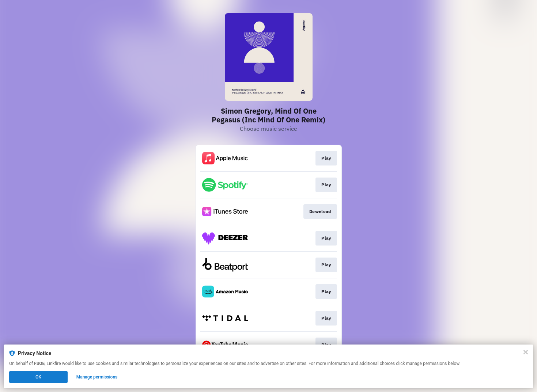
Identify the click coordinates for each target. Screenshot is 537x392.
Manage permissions (97, 377)
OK (38, 377)
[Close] (526, 352)
